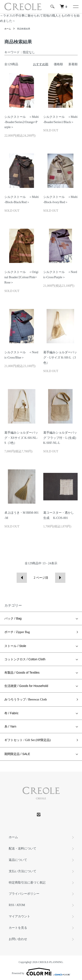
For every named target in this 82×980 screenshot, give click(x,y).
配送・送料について (23, 849)
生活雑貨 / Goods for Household (26, 686)
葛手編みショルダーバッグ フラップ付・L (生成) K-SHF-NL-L (60, 438)
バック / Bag (13, 618)
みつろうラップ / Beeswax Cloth (26, 699)
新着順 (73, 64)
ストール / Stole (15, 646)
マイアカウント (19, 916)
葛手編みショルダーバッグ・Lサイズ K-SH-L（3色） (60, 358)
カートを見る (18, 928)
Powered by (41, 972)
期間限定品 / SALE (17, 754)
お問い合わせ (18, 939)
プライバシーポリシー (24, 894)
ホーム (8, 29)
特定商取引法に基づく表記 (27, 883)
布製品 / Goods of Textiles (22, 673)
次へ (60, 578)
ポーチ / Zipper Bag (17, 632)
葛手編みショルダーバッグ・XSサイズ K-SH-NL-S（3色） (21, 438)
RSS (11, 905)
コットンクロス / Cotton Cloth (25, 659)
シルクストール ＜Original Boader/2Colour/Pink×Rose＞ (21, 277)
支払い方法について (23, 871)
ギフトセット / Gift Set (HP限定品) (28, 740)
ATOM (21, 905)
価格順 (58, 64)
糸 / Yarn (10, 726)
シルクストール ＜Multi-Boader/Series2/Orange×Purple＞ (22, 122)
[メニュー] (75, 7)
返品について (18, 860)
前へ (22, 578)
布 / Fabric (11, 713)
